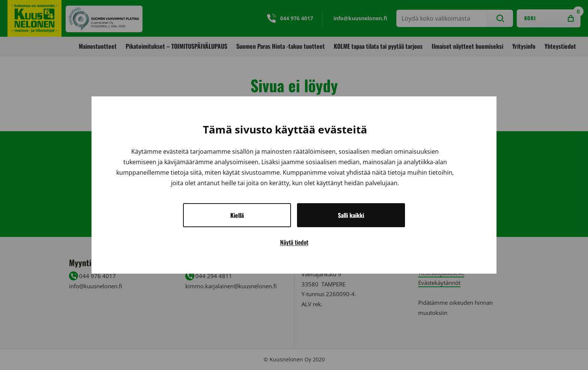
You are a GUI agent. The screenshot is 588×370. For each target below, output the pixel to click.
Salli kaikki (351, 215)
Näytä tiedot (294, 242)
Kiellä (237, 215)
